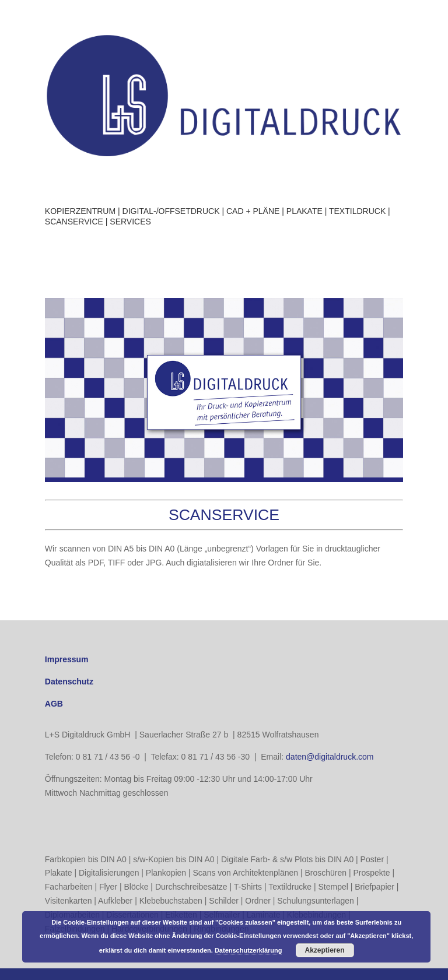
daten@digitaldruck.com (330, 757)
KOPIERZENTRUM (80, 211)
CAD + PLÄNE (253, 211)
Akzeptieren (325, 950)
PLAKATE (304, 211)
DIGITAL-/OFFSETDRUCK (171, 211)
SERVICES (130, 222)
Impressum (67, 659)
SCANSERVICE (74, 222)
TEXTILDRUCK (357, 211)
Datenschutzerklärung (249, 950)
